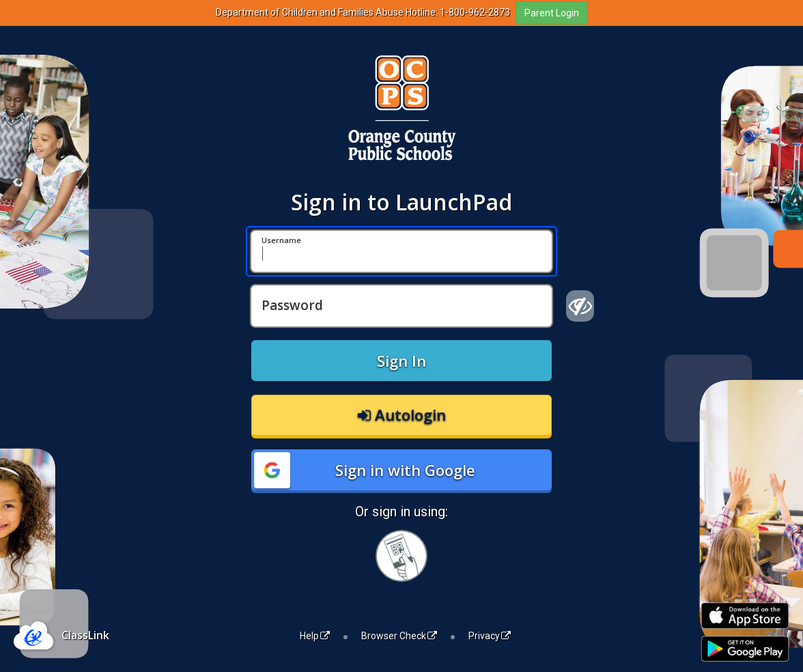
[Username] (401, 251)
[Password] (401, 306)
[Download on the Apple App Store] (745, 616)
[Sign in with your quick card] (401, 556)
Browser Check (399, 636)
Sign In (401, 361)
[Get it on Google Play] (745, 649)
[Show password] (580, 306)
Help (315, 636)
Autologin (402, 415)
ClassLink (85, 635)
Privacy (490, 636)
